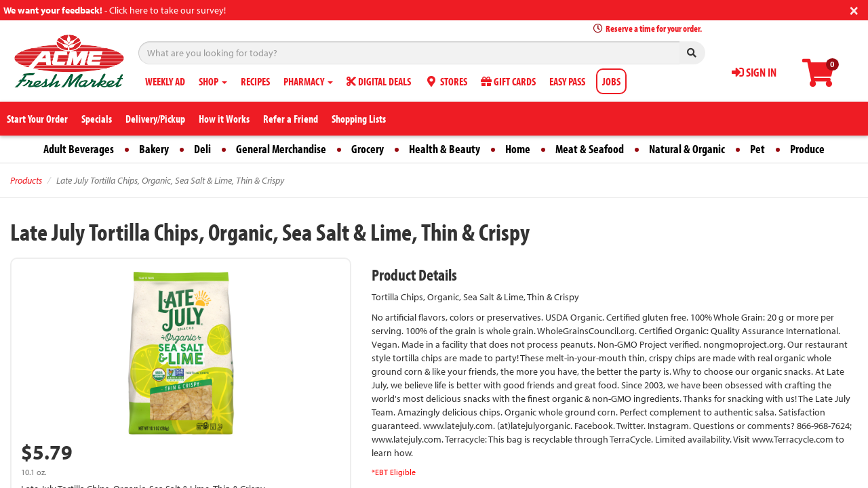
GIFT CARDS (508, 81)
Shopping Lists (359, 119)
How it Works (224, 119)
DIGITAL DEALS (379, 81)
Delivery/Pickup (155, 119)
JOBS (611, 81)
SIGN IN (754, 72)
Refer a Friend (291, 119)
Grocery (368, 149)
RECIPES (255, 81)
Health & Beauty (445, 149)
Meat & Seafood (590, 149)
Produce (807, 149)
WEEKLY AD (165, 81)
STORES (446, 81)
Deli (202, 149)
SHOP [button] (213, 81)
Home (518, 149)
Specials (97, 119)
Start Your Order (37, 119)
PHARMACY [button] (308, 81)
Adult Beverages (79, 149)
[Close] (854, 9)
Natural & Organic (687, 149)
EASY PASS (567, 81)
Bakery (154, 149)
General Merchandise (281, 149)
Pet (757, 149)
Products (26, 180)
